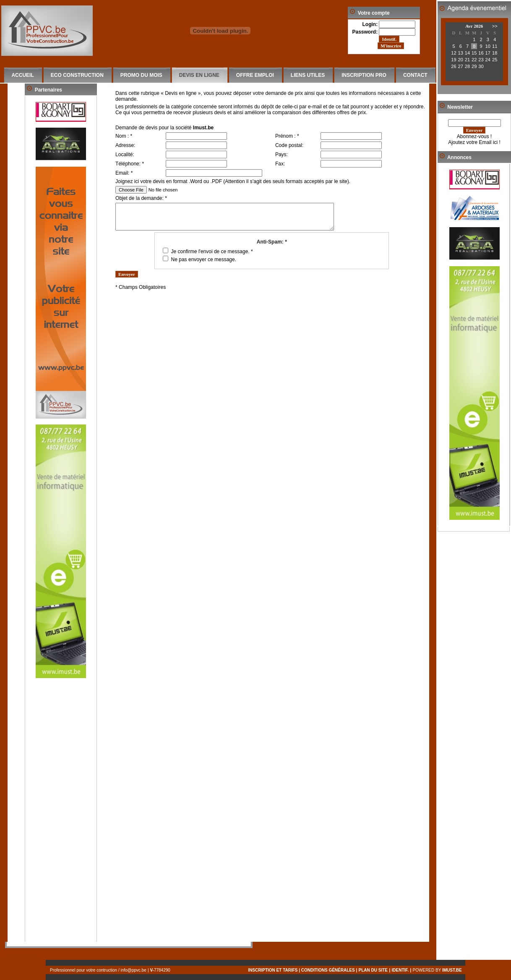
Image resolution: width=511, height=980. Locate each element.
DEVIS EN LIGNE (199, 75)
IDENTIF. (400, 970)
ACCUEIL (22, 75)
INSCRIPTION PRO (364, 75)
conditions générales (328, 970)
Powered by (439, 970)
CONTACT (415, 75)
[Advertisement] (61, 816)
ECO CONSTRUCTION (77, 75)
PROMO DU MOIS (141, 75)
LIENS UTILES (308, 75)
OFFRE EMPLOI (255, 75)
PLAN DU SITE (373, 970)
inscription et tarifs (273, 970)
